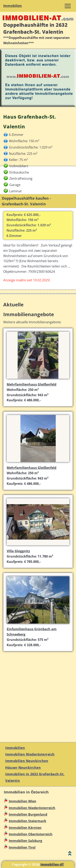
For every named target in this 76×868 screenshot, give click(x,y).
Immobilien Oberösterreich (31, 834)
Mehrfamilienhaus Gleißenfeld (32, 384)
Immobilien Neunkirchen (27, 761)
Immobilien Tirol (22, 847)
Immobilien (13, 6)
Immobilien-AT (52, 864)
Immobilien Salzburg (25, 841)
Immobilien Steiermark (27, 821)
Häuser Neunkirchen (23, 768)
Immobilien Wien (22, 801)
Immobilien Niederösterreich (30, 754)
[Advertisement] (38, 694)
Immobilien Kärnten (25, 828)
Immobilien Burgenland (28, 814)
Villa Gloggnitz (18, 551)
